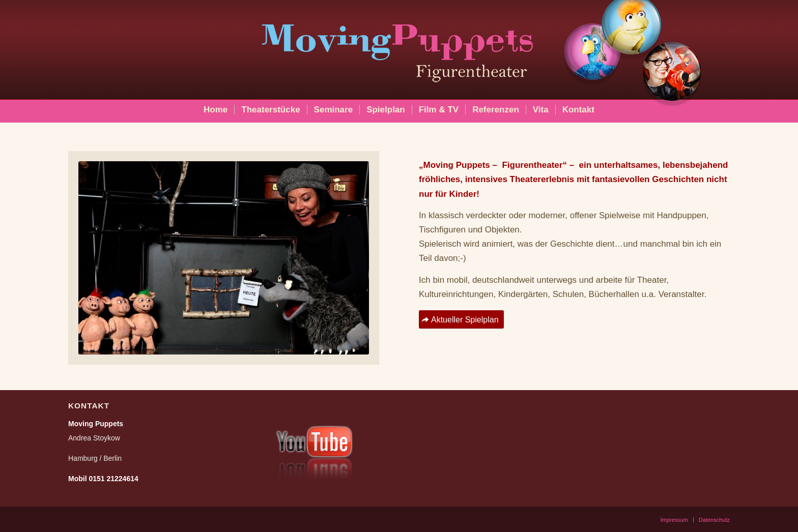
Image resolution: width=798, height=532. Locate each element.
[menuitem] (216, 110)
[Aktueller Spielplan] (461, 319)
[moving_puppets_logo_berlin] (399, 49)
